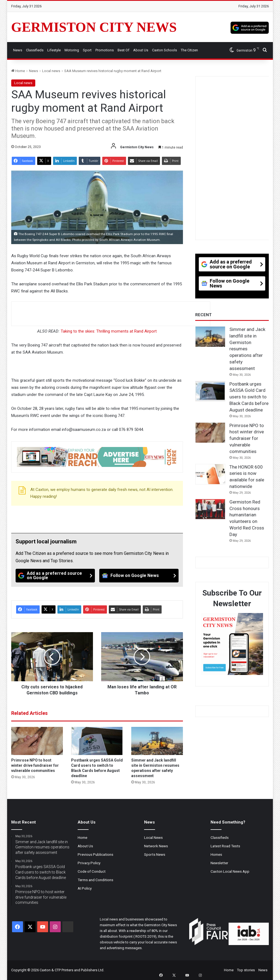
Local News (153, 837)
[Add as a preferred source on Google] (250, 27)
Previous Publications (95, 854)
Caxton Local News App (230, 871)
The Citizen (189, 50)
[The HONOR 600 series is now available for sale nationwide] (210, 474)
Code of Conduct (92, 871)
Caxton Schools (164, 50)
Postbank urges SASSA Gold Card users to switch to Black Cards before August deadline (249, 397)
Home (18, 71)
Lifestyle (54, 50)
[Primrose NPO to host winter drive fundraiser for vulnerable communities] (37, 741)
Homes (216, 854)
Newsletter (219, 863)
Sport (87, 50)
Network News (156, 846)
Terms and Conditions (95, 880)
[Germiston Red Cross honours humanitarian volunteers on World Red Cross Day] (210, 509)
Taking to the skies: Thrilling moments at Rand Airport (109, 331)
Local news (51, 71)
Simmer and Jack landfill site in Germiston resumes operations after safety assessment (247, 349)
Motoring (72, 50)
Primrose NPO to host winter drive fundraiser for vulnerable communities (35, 765)
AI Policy (85, 888)
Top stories (246, 970)
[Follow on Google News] (139, 576)
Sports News (155, 854)
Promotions (105, 50)
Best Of (123, 50)
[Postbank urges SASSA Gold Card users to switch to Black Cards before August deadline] (97, 741)
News (18, 50)
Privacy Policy (89, 863)
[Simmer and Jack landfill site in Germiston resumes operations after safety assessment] (157, 741)
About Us (141, 50)
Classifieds (35, 50)
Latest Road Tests (225, 846)
